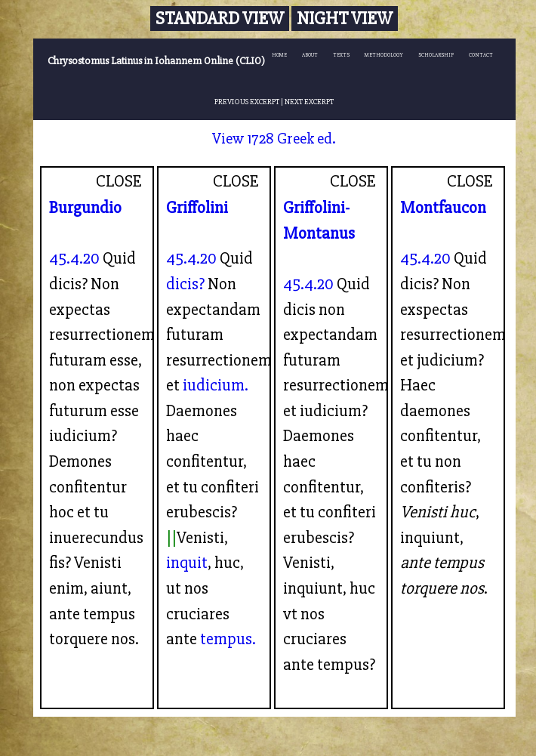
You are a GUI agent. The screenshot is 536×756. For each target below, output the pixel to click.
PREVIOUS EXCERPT (247, 102)
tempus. (228, 639)
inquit (187, 563)
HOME (279, 55)
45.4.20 (74, 258)
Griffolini (197, 208)
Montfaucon (443, 208)
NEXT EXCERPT (309, 102)
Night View (345, 19)
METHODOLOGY (384, 55)
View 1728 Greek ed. (274, 139)
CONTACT (481, 55)
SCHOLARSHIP (436, 55)
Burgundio (85, 208)
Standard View (220, 19)
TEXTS (341, 55)
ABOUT (310, 55)
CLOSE (119, 181)
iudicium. (216, 385)
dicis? (185, 284)
